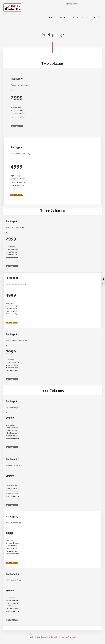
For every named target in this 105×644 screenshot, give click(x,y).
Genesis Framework (57, 637)
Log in (74, 637)
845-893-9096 (71, 4)
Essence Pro (45, 637)
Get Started (18, 126)
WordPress (68, 637)
